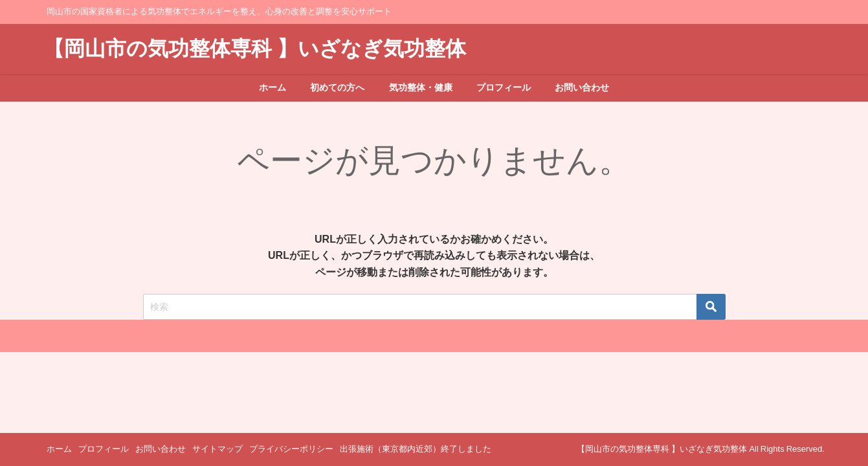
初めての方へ (337, 87)
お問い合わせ (582, 87)
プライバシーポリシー (291, 449)
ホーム (273, 87)
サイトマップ (217, 449)
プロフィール (504, 87)
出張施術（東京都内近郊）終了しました (416, 449)
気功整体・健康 (421, 87)
